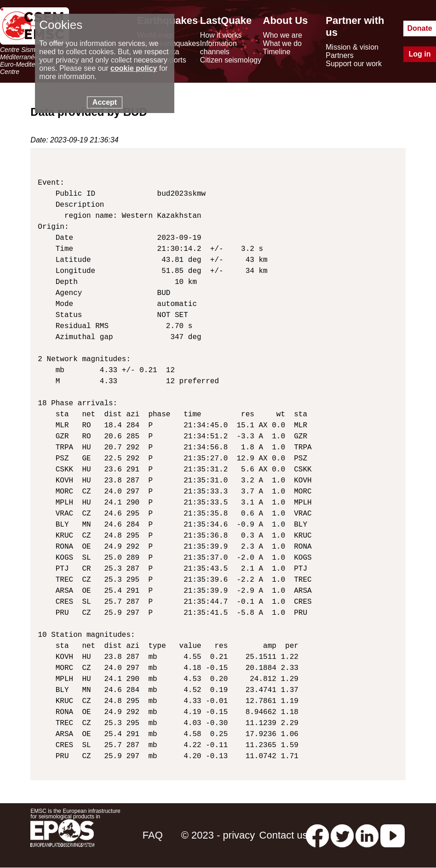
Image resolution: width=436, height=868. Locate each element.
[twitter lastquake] (342, 835)
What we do (282, 43)
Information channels (218, 48)
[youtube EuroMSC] (393, 835)
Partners (339, 55)
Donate (419, 28)
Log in (420, 54)
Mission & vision (352, 47)
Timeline (277, 52)
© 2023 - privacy (218, 835)
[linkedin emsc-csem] (367, 835)
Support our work (354, 64)
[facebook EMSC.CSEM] (317, 835)
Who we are (283, 35)
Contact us (284, 835)
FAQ (153, 835)
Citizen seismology (231, 60)
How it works (221, 35)
